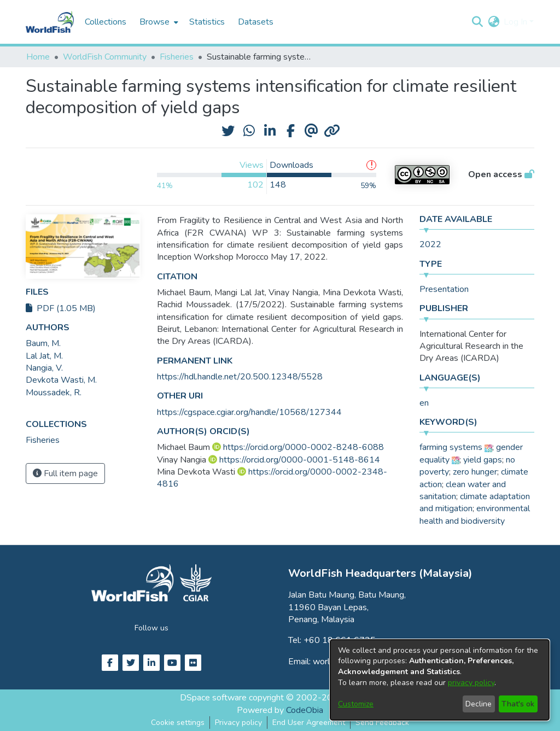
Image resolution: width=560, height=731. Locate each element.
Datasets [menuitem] (256, 22)
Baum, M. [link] (43, 343)
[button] (477, 22)
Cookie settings (178, 723)
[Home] (50, 22)
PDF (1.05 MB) (61, 308)
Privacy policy (238, 723)
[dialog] (440, 680)
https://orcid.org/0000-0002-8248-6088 (304, 447)
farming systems (451, 447)
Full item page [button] (65, 473)
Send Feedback (382, 723)
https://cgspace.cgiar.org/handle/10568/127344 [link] (249, 412)
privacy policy (471, 683)
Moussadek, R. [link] (54, 393)
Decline (479, 704)
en (424, 403)
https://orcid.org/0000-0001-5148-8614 (300, 460)
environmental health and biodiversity (475, 514)
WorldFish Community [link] (105, 57)
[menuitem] (158, 22)
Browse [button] (154, 22)
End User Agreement (309, 723)
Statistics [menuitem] (207, 22)
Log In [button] (517, 22)
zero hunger (475, 472)
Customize (356, 704)
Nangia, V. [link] (44, 368)
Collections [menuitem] (106, 22)
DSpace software (213, 698)
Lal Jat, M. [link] (44, 356)
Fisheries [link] (177, 57)
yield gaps (483, 460)
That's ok (518, 704)
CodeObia (305, 710)
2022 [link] (430, 244)
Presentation (444, 289)
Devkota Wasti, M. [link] (61, 380)
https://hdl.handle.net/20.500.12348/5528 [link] (240, 377)
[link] (43, 440)
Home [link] (38, 57)
